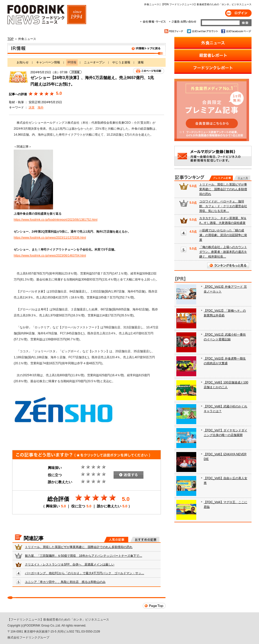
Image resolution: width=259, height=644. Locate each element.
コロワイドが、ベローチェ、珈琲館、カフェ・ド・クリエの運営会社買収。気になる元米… (223, 206)
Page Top (154, 606)
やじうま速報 (121, 62)
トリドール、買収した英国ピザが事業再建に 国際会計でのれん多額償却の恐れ (79, 547)
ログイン (238, 13)
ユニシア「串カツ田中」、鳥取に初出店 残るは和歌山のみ (65, 582)
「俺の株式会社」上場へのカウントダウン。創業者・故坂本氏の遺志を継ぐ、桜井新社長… (223, 252)
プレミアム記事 (221, 178)
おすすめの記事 (145, 540)
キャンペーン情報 (48, 62)
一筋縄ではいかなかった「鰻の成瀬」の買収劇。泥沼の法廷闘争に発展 (223, 235)
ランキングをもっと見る (228, 265)
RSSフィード (174, 31)
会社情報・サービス (154, 22)
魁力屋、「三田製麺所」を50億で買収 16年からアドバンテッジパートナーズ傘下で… (84, 556)
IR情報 (87, 49)
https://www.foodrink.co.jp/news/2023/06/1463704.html (50, 256)
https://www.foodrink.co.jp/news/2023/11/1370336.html (50, 238)
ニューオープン (94, 62)
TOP (10, 39)
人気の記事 (116, 540)
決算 (32, 107)
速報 (141, 62)
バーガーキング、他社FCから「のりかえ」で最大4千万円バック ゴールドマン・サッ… (85, 573)
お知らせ (23, 62)
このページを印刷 (149, 71)
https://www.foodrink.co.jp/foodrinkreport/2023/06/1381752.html (56, 220)
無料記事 (242, 178)
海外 (41, 107)
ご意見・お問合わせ (183, 22)
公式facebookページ (236, 31)
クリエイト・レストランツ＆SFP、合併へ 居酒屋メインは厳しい (70, 564)
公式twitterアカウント (203, 31)
